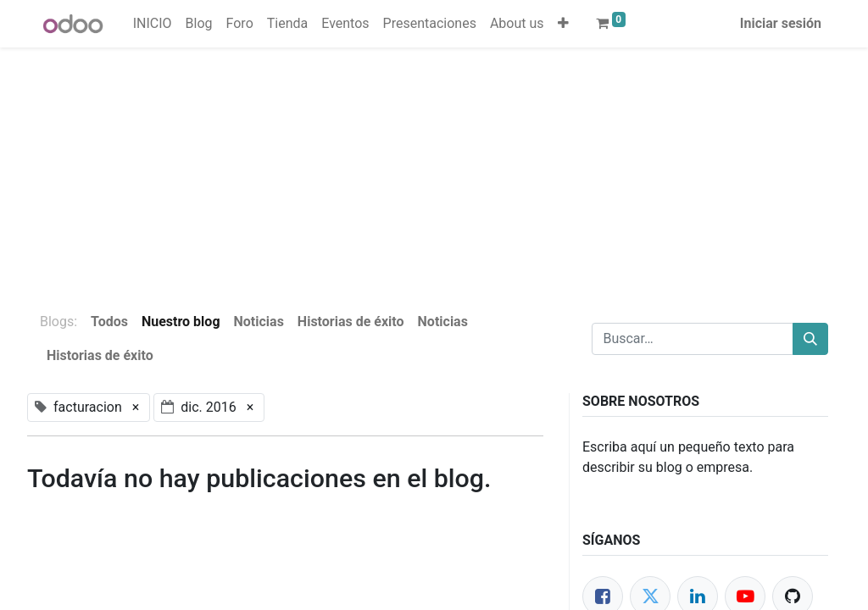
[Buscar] (810, 339)
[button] (563, 24)
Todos (109, 322)
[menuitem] (153, 24)
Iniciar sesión (781, 23)
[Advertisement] (434, 166)
